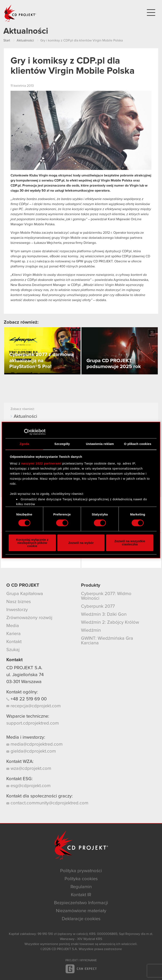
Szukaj (13, 650)
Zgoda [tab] (24, 444)
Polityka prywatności (81, 871)
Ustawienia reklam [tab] (100, 444)
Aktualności (25, 417)
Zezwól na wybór (81, 543)
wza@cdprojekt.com (29, 769)
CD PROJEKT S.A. (24, 668)
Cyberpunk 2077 (98, 606)
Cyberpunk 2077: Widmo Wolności (106, 596)
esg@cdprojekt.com (28, 786)
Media (13, 626)
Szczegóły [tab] (62, 444)
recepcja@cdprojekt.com (34, 706)
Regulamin (81, 887)
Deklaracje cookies (81, 919)
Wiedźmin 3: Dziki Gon (104, 614)
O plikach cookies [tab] (138, 444)
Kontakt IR (81, 895)
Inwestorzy (17, 610)
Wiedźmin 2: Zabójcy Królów (110, 622)
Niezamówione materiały (81, 911)
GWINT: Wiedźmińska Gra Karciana (107, 641)
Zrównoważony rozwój (29, 618)
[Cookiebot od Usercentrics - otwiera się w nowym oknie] (27, 432)
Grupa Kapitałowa (25, 594)
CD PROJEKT (20, 13)
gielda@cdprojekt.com (31, 751)
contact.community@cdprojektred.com (47, 803)
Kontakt (14, 642)
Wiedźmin (91, 630)
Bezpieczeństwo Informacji (81, 903)
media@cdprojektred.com (34, 744)
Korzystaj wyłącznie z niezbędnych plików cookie (32, 543)
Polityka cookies (81, 879)
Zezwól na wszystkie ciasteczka (130, 543)
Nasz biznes (19, 602)
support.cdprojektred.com (33, 723)
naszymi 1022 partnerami (41, 463)
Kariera (13, 634)
